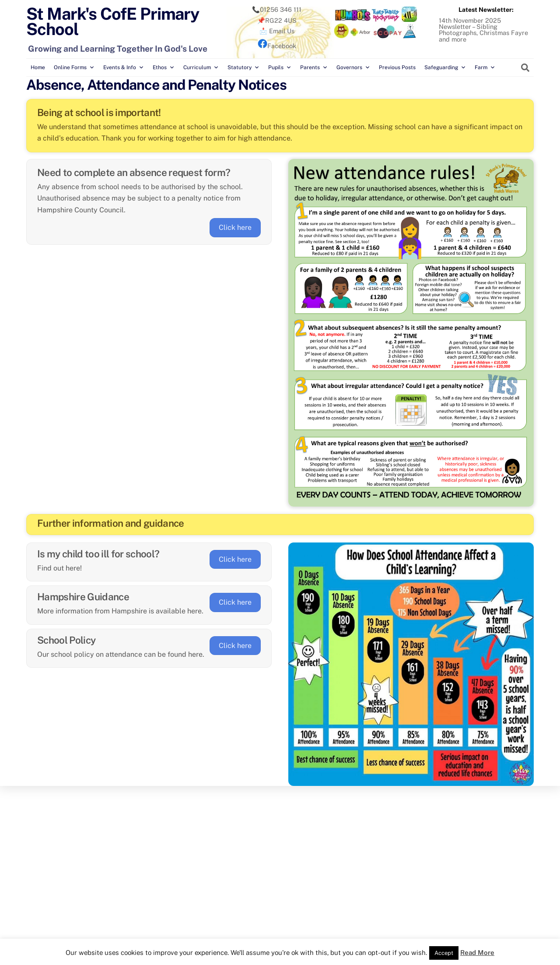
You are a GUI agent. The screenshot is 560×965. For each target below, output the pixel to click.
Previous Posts (397, 67)
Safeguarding (445, 67)
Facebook (277, 46)
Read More (477, 953)
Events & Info (124, 67)
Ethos (164, 67)
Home (38, 67)
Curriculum (201, 67)
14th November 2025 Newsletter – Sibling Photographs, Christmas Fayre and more (483, 29)
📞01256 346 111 (277, 9)
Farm (485, 67)
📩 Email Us (277, 31)
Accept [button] (444, 953)
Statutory (243, 67)
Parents (314, 67)
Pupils (280, 67)
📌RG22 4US (277, 20)
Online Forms (74, 67)
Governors (353, 67)
